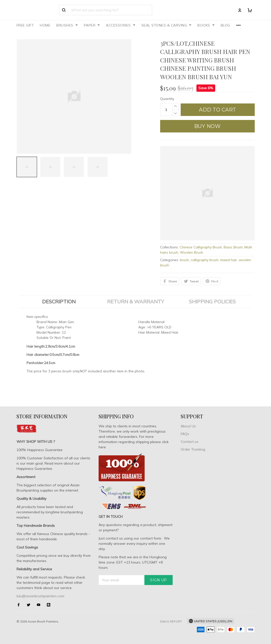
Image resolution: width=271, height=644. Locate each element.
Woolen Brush (192, 252)
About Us (188, 426)
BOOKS (206, 25)
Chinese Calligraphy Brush (201, 247)
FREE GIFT (25, 25)
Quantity (167, 99)
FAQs (185, 434)
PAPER (92, 25)
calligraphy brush (205, 260)
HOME (45, 25)
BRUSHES (67, 25)
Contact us (190, 442)
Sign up (159, 580)
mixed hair (229, 260)
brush (184, 260)
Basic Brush (233, 247)
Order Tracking (193, 449)
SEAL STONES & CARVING (167, 25)
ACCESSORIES (121, 25)
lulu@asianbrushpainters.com (40, 596)
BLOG (225, 25)
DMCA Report (171, 621)
